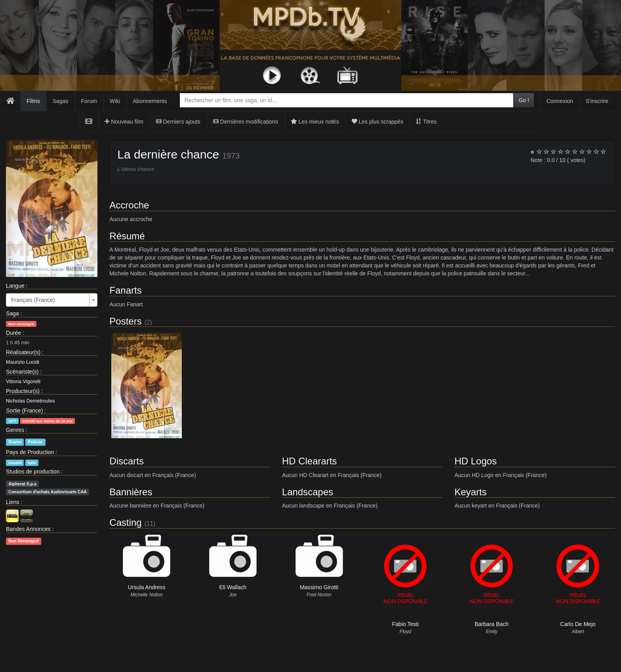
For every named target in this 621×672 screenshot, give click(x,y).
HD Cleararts (310, 461)
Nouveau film (124, 122)
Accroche (129, 205)
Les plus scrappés (378, 122)
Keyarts (470, 492)
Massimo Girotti (319, 587)
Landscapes (308, 492)
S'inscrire (597, 101)
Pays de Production (30, 452)
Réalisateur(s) (23, 352)
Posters (125, 321)
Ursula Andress (147, 587)
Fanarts (125, 290)
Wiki (115, 101)
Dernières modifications (246, 122)
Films (33, 101)
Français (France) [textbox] (33, 300)
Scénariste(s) (22, 372)
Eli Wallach (233, 587)
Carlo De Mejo (578, 624)
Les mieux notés (315, 122)
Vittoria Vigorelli (23, 382)
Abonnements (150, 101)
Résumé (127, 236)
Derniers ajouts (178, 122)
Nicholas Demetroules (30, 401)
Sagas (61, 101)
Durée (13, 333)
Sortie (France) (24, 410)
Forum (89, 101)
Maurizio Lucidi (23, 362)
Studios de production (33, 472)
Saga (12, 313)
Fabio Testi (405, 624)
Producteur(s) (23, 391)
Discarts (127, 461)
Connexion (560, 101)
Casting (125, 522)
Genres (15, 430)
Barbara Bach (491, 624)
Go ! (524, 100)
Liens (12, 502)
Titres (426, 122)
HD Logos (475, 461)
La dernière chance (168, 154)
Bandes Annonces (28, 529)
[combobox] (347, 100)
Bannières (131, 492)
